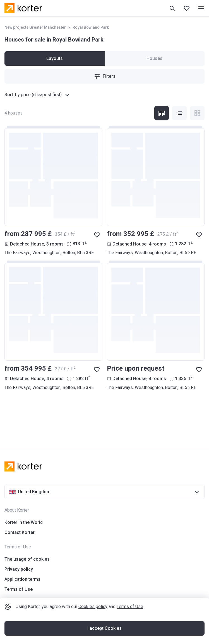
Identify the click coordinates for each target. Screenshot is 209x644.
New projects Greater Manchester (35, 27)
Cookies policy (93, 607)
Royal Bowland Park (91, 27)
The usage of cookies (27, 559)
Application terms (22, 579)
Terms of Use (130, 607)
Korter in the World (24, 522)
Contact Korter (20, 532)
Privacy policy (19, 569)
